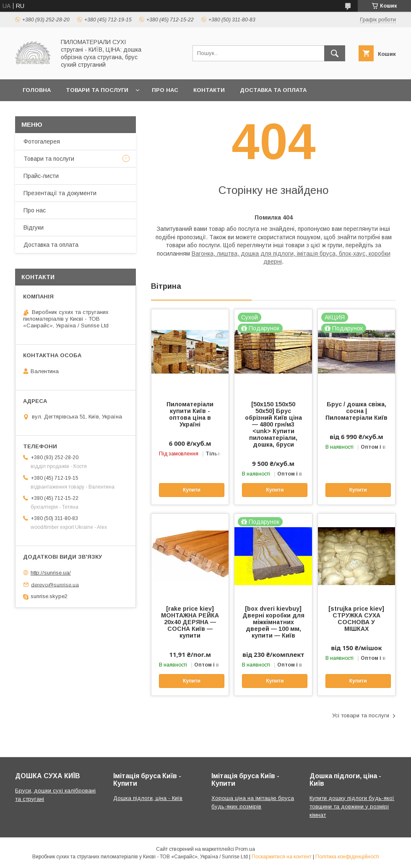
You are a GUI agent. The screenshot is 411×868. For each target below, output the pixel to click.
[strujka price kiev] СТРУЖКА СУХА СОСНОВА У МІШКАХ (356, 619)
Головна (37, 90)
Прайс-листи (41, 176)
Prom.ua (245, 849)
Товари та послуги (97, 90)
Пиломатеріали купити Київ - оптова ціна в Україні (190, 414)
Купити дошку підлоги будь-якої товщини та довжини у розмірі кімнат (352, 807)
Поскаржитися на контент (282, 857)
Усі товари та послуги (361, 715)
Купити (192, 490)
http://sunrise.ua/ (51, 573)
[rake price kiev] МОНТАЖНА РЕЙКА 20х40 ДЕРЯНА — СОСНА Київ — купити (190, 622)
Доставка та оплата (273, 90)
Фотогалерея (42, 141)
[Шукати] (335, 53)
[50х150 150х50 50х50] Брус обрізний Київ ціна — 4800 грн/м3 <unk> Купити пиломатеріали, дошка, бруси (273, 424)
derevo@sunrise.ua (55, 584)
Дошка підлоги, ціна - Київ (148, 798)
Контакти (209, 90)
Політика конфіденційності (347, 857)
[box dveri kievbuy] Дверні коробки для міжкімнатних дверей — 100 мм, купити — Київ (273, 622)
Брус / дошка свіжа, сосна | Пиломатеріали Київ (356, 411)
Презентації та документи (60, 193)
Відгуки (34, 227)
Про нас (165, 90)
